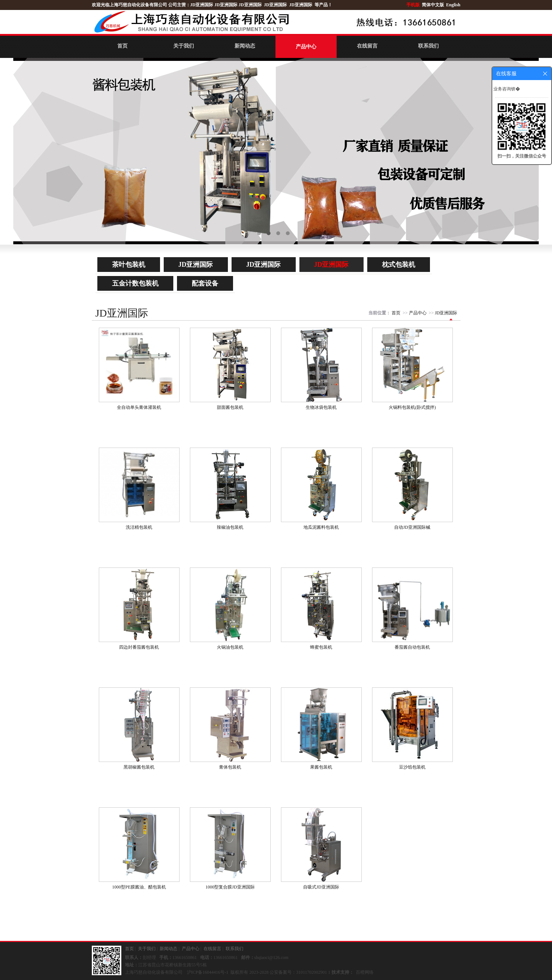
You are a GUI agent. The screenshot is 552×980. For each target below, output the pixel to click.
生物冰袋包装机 (321, 407)
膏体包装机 (230, 767)
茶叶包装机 (129, 265)
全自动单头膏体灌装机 (139, 407)
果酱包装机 (321, 767)
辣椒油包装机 (230, 527)
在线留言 (367, 46)
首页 (122, 46)
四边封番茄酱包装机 (139, 647)
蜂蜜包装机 (321, 647)
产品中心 (306, 47)
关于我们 (184, 46)
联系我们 (428, 46)
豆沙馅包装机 (412, 767)
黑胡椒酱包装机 (139, 767)
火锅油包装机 (230, 647)
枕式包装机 (399, 265)
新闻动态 (245, 46)
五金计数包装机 (135, 283)
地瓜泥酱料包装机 (321, 527)
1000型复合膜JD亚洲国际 (230, 887)
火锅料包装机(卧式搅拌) (412, 407)
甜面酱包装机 (230, 407)
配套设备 (205, 283)
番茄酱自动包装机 (412, 647)
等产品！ (323, 5)
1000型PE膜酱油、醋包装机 (139, 887)
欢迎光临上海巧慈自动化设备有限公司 (129, 5)
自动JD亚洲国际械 (412, 527)
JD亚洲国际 (202, 5)
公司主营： (179, 5)
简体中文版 (433, 5)
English (453, 5)
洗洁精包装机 (139, 527)
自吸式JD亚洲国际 (321, 887)
